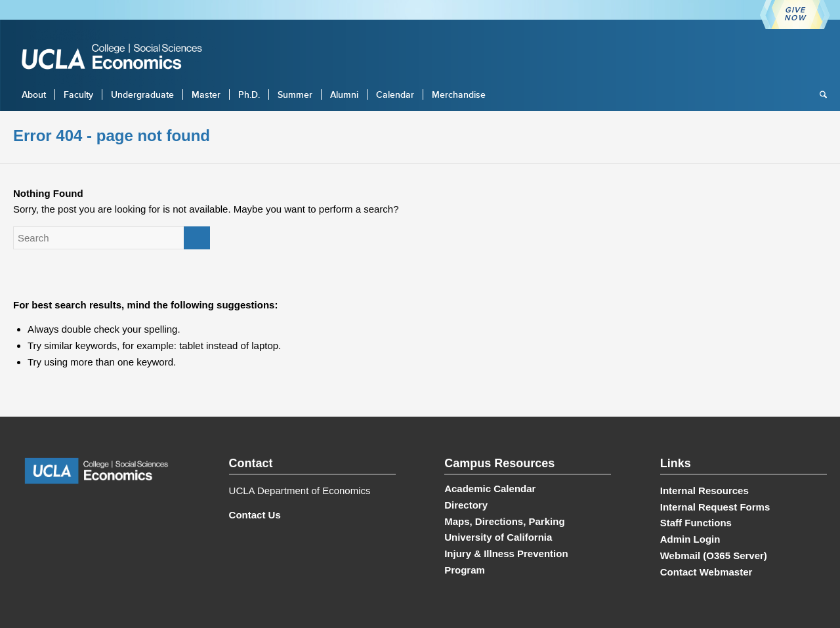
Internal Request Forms (715, 507)
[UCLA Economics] (118, 58)
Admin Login (690, 539)
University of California (498, 537)
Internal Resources (704, 491)
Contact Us (255, 515)
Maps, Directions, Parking (504, 521)
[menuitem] (34, 94)
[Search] (819, 94)
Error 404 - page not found (112, 136)
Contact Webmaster (706, 572)
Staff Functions (696, 523)
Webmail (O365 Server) (714, 555)
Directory (466, 505)
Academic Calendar (490, 489)
